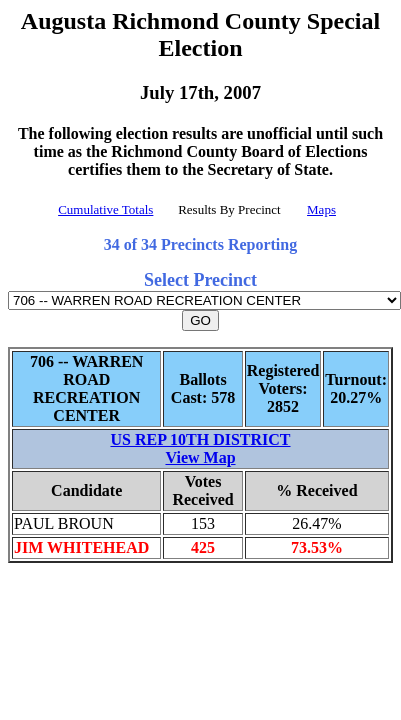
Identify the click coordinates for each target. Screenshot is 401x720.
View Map (200, 457)
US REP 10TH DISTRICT (200, 439)
